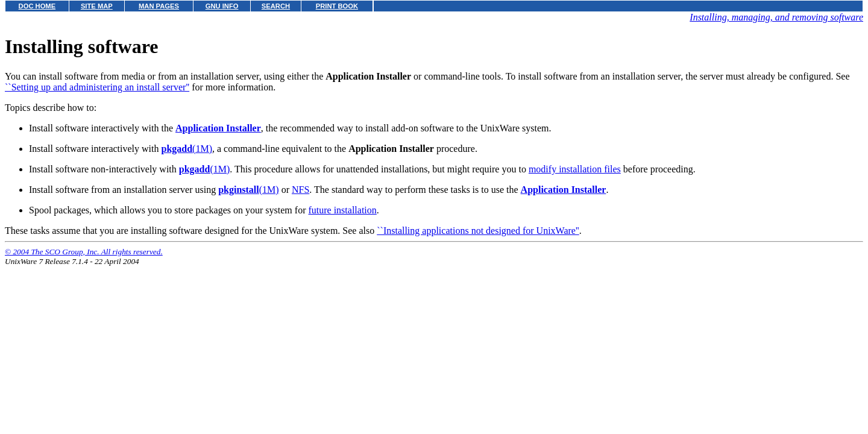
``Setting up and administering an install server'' (97, 87)
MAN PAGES (159, 6)
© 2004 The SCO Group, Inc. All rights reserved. (84, 252)
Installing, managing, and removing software (776, 17)
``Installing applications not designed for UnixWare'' (478, 231)
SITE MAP (97, 6)
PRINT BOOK (337, 6)
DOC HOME (37, 6)
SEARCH (276, 6)
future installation (342, 210)
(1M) (186, 149)
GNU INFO (222, 6)
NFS (300, 190)
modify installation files (575, 169)
